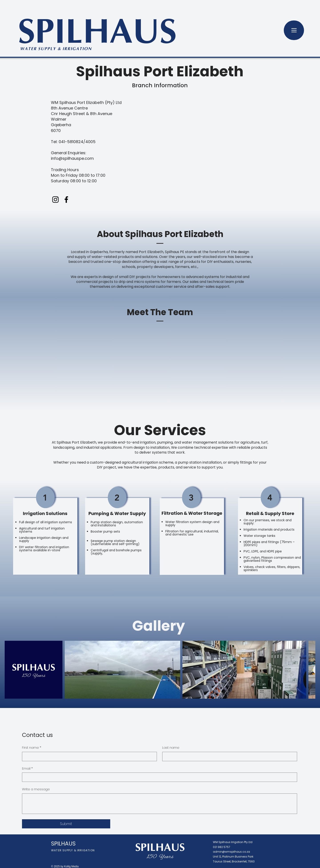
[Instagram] (55, 200)
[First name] (88, 756)
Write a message (36, 789)
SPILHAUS (97, 34)
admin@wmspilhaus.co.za (231, 852)
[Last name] (228, 756)
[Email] (158, 777)
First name (32, 748)
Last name (171, 748)
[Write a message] (160, 804)
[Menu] (294, 30)
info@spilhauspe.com (72, 158)
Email (27, 769)
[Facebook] (66, 200)
